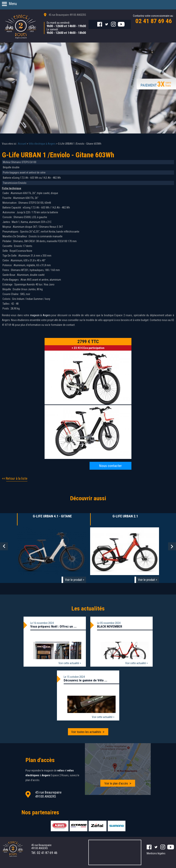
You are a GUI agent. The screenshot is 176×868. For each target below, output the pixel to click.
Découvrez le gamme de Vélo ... (85, 680)
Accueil (22, 144)
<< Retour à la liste (15, 478)
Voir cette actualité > (70, 663)
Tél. (44, 853)
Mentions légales (156, 853)
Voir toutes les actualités (86, 732)
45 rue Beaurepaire (67, 15)
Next (172, 546)
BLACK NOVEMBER (110, 626)
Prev (4, 546)
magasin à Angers (40, 315)
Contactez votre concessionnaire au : (154, 19)
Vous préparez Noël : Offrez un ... (53, 626)
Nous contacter (110, 466)
